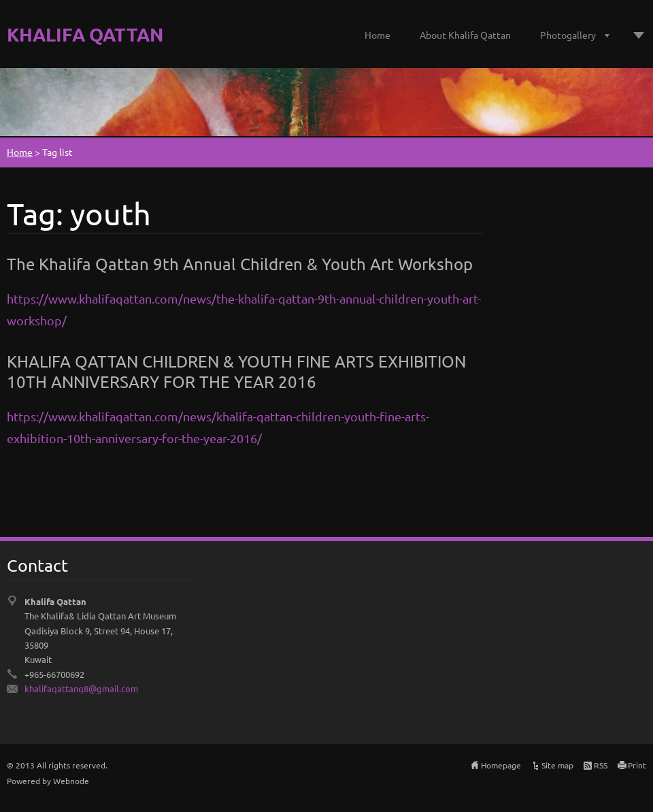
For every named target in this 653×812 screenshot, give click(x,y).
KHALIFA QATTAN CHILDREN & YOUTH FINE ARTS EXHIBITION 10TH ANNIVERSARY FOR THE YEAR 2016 (236, 371)
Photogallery (568, 35)
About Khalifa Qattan (465, 35)
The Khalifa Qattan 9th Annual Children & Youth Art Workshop (240, 264)
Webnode (71, 781)
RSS (601, 765)
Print (637, 765)
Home (378, 35)
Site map (557, 765)
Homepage (501, 765)
